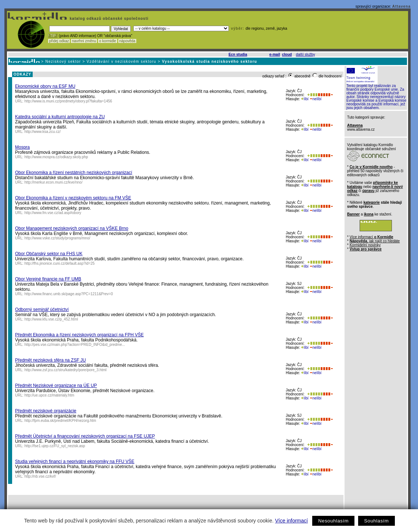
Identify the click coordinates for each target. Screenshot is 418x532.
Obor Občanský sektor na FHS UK (49, 254)
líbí (305, 99)
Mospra (22, 147)
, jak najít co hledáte (375, 241)
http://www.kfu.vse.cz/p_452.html (51, 319)
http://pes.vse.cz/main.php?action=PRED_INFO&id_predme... (75, 345)
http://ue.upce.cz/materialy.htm (49, 395)
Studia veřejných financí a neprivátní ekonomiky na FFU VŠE (75, 462)
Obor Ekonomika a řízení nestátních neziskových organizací (74, 173)
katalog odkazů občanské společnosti (108, 19)
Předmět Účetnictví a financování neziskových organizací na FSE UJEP (85, 436)
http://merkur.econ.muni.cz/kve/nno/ (54, 182)
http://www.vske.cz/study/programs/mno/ (57, 238)
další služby (306, 55)
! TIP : (53, 36)
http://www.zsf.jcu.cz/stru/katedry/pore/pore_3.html (66, 370)
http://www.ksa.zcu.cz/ (43, 132)
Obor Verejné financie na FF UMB (48, 279)
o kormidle (108, 41)
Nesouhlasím (333, 521)
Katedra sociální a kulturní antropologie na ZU (60, 117)
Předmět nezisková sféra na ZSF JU (51, 360)
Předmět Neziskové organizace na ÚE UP (56, 386)
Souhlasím (376, 521)
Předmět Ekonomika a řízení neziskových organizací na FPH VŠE (79, 335)
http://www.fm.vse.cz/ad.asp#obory (53, 213)
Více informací (291, 521)
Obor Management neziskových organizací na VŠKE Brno (72, 228)
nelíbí (316, 99)
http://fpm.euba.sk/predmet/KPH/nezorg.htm (60, 421)
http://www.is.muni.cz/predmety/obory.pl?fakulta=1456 (69, 101)
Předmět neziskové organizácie (46, 411)
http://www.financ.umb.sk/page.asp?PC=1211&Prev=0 (69, 294)
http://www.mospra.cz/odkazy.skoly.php (56, 157)
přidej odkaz (59, 41)
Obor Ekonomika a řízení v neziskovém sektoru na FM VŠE (73, 198)
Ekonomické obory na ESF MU (45, 86)
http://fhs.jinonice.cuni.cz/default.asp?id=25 (60, 263)
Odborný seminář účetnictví (42, 310)
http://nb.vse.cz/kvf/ (40, 476)
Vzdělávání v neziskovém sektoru (122, 61)
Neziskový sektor (63, 61)
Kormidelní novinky (365, 245)
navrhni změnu (84, 41)
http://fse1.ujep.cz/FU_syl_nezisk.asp (55, 446)
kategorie (371, 202)
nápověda (127, 41)
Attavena (401, 6)
